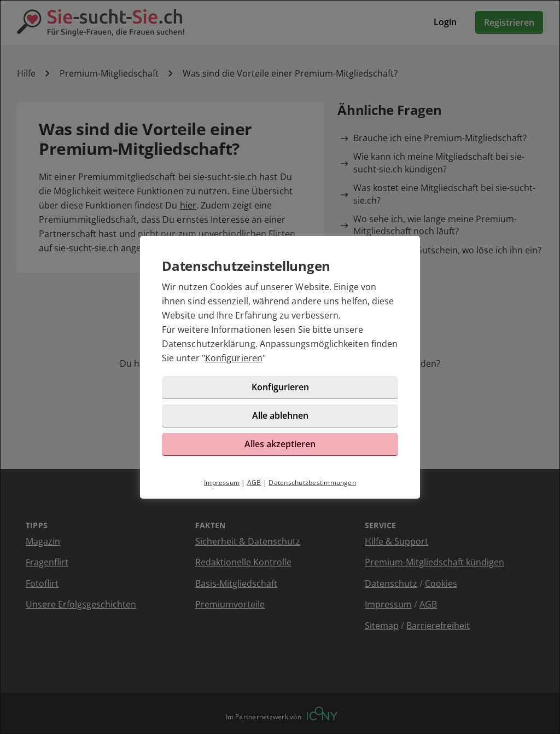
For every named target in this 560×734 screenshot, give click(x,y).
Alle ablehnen (280, 415)
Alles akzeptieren (280, 444)
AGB (254, 482)
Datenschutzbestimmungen (312, 482)
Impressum (222, 482)
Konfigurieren (234, 358)
